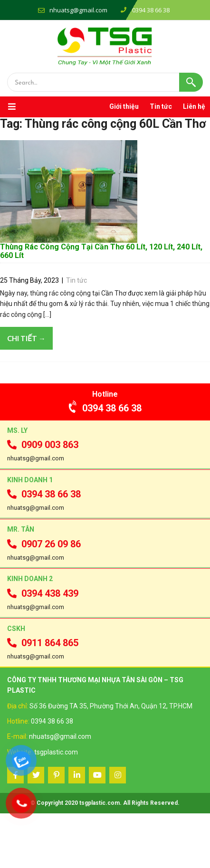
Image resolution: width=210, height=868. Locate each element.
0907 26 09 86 (44, 598)
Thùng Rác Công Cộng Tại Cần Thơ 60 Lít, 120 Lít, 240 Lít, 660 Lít (101, 306)
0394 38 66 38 (105, 462)
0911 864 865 (43, 697)
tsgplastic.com (56, 806)
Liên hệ (194, 106)
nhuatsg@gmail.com (78, 10)
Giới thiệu (124, 106)
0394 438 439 (43, 648)
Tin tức (161, 106)
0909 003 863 (43, 499)
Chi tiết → (26, 393)
